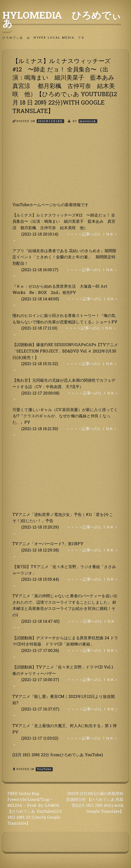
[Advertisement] (65, 167)
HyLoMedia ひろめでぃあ (62, 19)
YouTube (44, 769)
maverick (88, 121)
